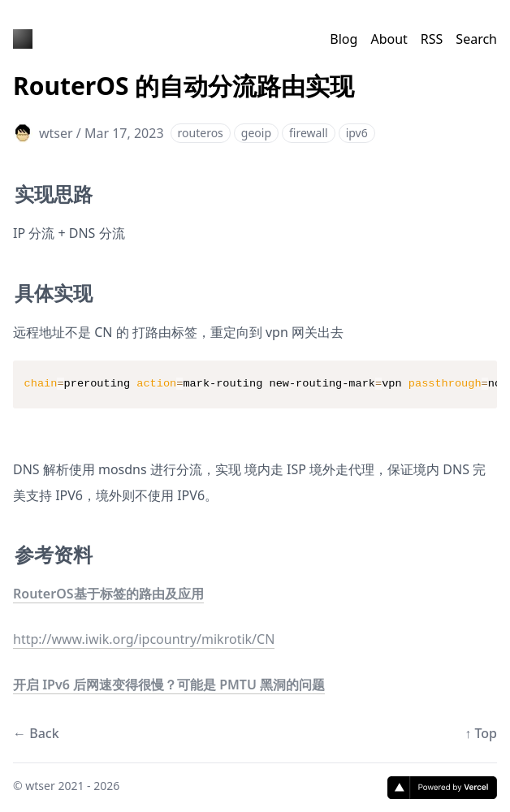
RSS (432, 39)
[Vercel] (442, 788)
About (389, 39)
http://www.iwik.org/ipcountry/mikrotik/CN (144, 639)
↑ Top (481, 733)
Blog (344, 39)
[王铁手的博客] (23, 39)
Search (476, 39)
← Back (36, 733)
